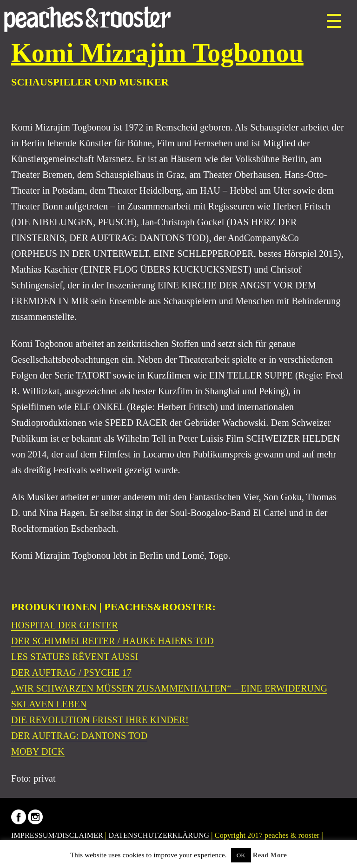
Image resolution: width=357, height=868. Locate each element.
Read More (270, 855)
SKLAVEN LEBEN (49, 704)
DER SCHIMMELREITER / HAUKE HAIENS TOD (112, 641)
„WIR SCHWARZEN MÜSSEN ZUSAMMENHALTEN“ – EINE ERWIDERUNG (169, 688)
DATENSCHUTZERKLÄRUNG (159, 835)
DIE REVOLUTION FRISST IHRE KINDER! (100, 720)
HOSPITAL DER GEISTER (65, 625)
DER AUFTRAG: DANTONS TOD (79, 736)
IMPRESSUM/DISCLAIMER (57, 835)
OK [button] (241, 855)
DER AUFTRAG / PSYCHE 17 (71, 672)
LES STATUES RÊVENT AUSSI (75, 657)
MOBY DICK (38, 751)
